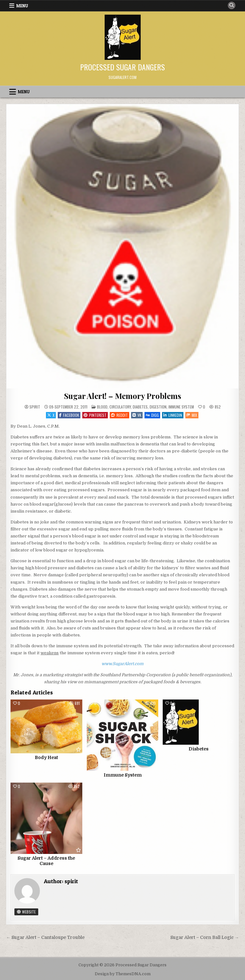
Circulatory (120, 407)
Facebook (69, 415)
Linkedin (173, 415)
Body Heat (46, 757)
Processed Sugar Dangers (122, 67)
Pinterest (95, 415)
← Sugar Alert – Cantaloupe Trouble (45, 937)
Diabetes (140, 407)
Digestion (158, 407)
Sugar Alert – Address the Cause (46, 861)
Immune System (181, 407)
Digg (152, 415)
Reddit (119, 415)
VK (137, 415)
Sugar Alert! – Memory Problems (123, 396)
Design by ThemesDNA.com (123, 974)
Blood (102, 407)
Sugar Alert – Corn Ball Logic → (205, 937)
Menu (22, 6)
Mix (192, 415)
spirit (35, 407)
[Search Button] (232, 5)
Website (26, 912)
